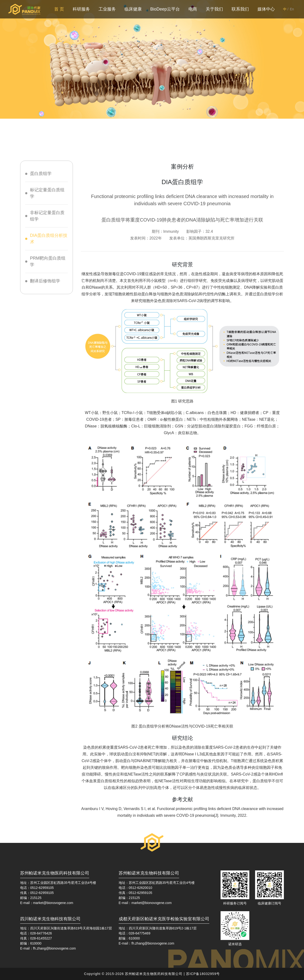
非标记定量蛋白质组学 (47, 216)
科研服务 (81, 9)
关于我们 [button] (214, 9)
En (292, 9)
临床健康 (133, 9)
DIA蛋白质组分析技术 (49, 239)
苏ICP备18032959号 (203, 974)
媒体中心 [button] (266, 9)
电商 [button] (193, 9)
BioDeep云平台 (165, 9)
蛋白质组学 (41, 174)
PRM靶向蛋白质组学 (48, 261)
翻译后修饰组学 (45, 281)
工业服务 (107, 9)
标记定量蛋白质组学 (47, 193)
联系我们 (240, 9)
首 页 (60, 9)
